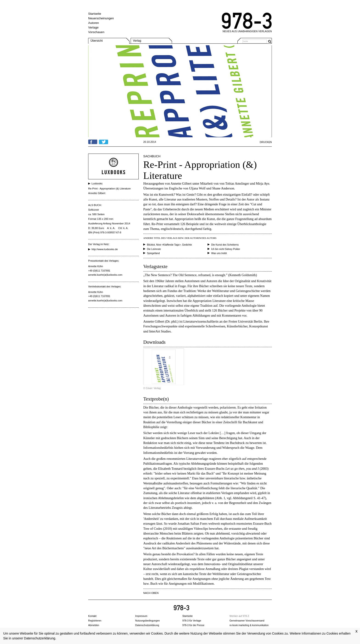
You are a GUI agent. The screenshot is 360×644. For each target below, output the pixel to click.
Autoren (94, 23)
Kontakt (92, 616)
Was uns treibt (219, 253)
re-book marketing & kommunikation (249, 625)
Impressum (141, 616)
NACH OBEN (151, 593)
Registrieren (95, 621)
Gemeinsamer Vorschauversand (247, 621)
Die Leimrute (154, 249)
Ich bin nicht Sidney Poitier (226, 249)
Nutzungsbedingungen (148, 621)
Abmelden (94, 625)
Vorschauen (96, 32)
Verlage (93, 27)
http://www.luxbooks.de (105, 249)
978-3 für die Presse (193, 625)
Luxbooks (97, 183)
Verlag (137, 41)
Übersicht (97, 41)
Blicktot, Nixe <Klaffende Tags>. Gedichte (169, 245)
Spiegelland (153, 253)
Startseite (95, 14)
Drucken (266, 142)
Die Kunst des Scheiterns (225, 245)
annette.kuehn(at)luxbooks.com (105, 275)
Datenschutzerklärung (39, 638)
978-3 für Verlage (192, 621)
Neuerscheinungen (101, 18)
